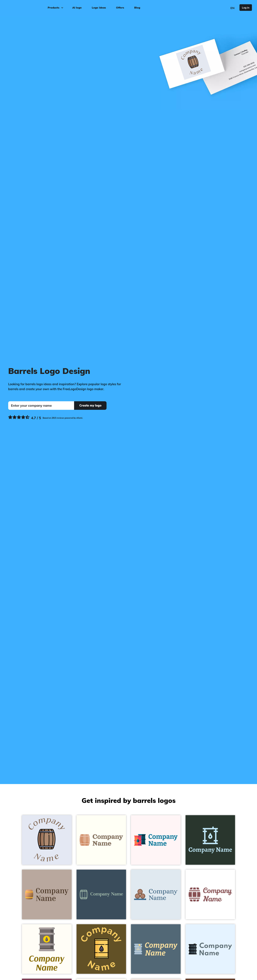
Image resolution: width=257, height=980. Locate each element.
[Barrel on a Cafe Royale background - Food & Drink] (101, 949)
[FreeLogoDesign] (29, 7)
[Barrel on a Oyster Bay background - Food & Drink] (156, 894)
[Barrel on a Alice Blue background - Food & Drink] (210, 949)
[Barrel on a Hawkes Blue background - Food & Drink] (47, 840)
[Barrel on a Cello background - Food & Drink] (101, 894)
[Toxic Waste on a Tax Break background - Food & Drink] (156, 949)
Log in (246, 8)
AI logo (77, 8)
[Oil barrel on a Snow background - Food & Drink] (156, 840)
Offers (120, 8)
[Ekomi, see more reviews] (45, 418)
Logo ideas (99, 8)
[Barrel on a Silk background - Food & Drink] (47, 894)
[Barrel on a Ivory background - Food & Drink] (101, 840)
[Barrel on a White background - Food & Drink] (210, 894)
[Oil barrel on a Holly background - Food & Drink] (210, 840)
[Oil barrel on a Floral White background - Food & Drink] (47, 949)
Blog (137, 8)
